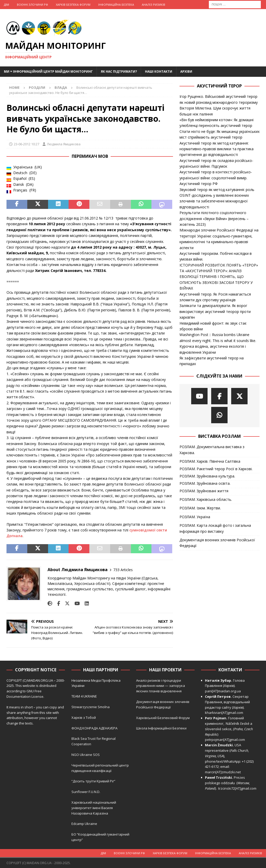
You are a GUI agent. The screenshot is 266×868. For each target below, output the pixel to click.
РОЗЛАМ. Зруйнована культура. (207, 476)
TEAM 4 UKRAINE (84, 696)
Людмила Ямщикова (64, 144)
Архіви (186, 71)
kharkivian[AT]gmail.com (224, 713)
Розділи (37, 87)
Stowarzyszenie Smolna (91, 707)
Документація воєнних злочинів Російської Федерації (217, 543)
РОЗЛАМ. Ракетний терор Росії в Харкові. (216, 469)
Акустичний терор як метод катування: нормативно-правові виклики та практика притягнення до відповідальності (217, 149)
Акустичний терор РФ (199, 184)
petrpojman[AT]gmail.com (225, 740)
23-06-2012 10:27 (26, 144)
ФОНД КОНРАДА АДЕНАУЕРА (95, 728)
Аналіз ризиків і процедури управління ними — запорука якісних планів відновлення (161, 686)
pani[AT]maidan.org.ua (223, 691)
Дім (6, 5)
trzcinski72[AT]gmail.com (238, 788)
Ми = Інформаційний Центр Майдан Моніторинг (48, 71)
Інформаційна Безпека (116, 5)
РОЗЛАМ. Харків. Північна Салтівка (210, 461)
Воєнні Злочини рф (32, 5)
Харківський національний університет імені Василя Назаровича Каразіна (94, 808)
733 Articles (123, 570)
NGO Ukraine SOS (86, 755)
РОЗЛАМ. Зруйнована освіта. (205, 483)
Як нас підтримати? (119, 71)
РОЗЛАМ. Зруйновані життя (204, 491)
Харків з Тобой (84, 717)
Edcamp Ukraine (84, 824)
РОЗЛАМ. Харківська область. (206, 499)
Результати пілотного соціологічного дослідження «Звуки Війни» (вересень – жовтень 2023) (214, 218)
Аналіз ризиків (154, 5)
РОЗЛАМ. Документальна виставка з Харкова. (212, 450)
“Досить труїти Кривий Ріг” (93, 781)
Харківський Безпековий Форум (163, 718)
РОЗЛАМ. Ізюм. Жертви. (200, 508)
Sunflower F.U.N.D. (86, 792)
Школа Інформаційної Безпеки (161, 728)
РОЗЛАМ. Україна (195, 517)
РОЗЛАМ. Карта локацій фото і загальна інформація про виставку (215, 528)
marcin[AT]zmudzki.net (223, 772)
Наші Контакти (159, 71)
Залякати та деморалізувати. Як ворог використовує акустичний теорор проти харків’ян (215, 311)
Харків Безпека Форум (73, 5)
